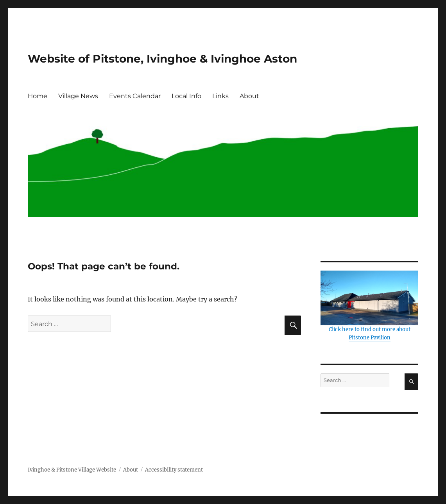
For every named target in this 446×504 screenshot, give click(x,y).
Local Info (186, 96)
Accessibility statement (174, 470)
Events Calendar (135, 96)
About (249, 96)
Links (220, 96)
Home (38, 96)
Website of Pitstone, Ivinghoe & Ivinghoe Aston (162, 59)
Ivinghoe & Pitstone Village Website (72, 470)
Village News (78, 96)
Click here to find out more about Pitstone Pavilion (369, 306)
